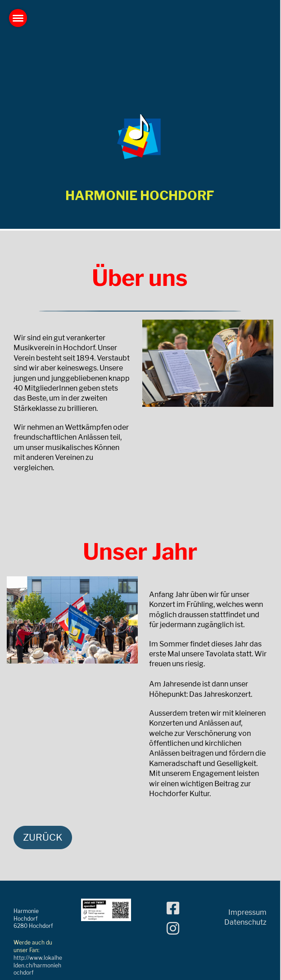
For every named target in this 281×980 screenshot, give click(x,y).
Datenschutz (245, 922)
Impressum (247, 912)
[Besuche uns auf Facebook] (173, 908)
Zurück (43, 837)
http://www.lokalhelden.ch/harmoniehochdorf (38, 965)
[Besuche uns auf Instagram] (173, 929)
